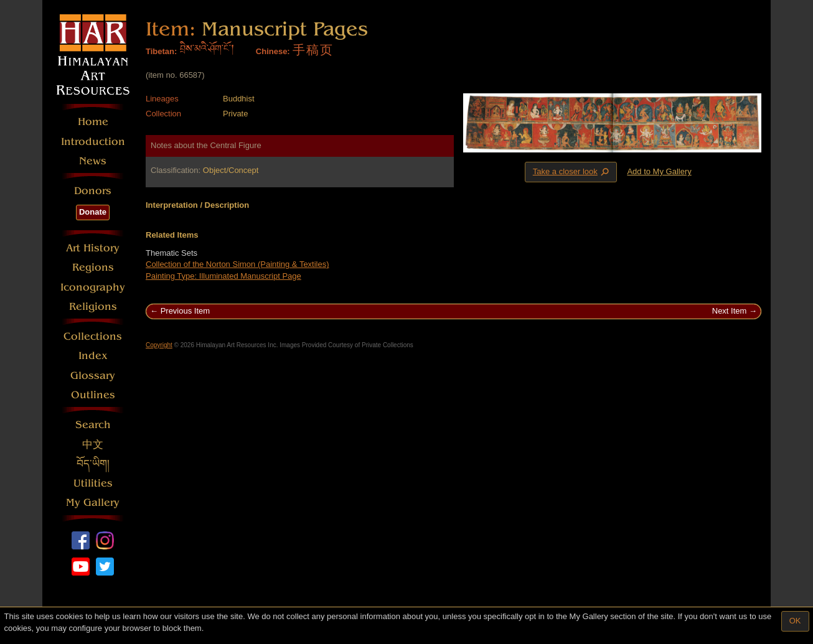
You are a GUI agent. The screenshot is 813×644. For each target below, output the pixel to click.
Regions (93, 267)
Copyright (159, 345)
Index (93, 356)
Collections (93, 336)
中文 (93, 445)
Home (93, 122)
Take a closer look (572, 172)
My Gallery (93, 502)
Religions (93, 306)
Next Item (730, 311)
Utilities (93, 483)
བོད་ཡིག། (93, 464)
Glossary (93, 376)
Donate (93, 212)
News (93, 161)
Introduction (93, 142)
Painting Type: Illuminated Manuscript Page (223, 276)
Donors (93, 191)
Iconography (93, 287)
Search (93, 425)
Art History (93, 248)
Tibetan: (161, 51)
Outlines (93, 395)
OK (795, 621)
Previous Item (185, 311)
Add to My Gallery (659, 171)
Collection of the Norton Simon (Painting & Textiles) (237, 264)
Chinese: (273, 51)
